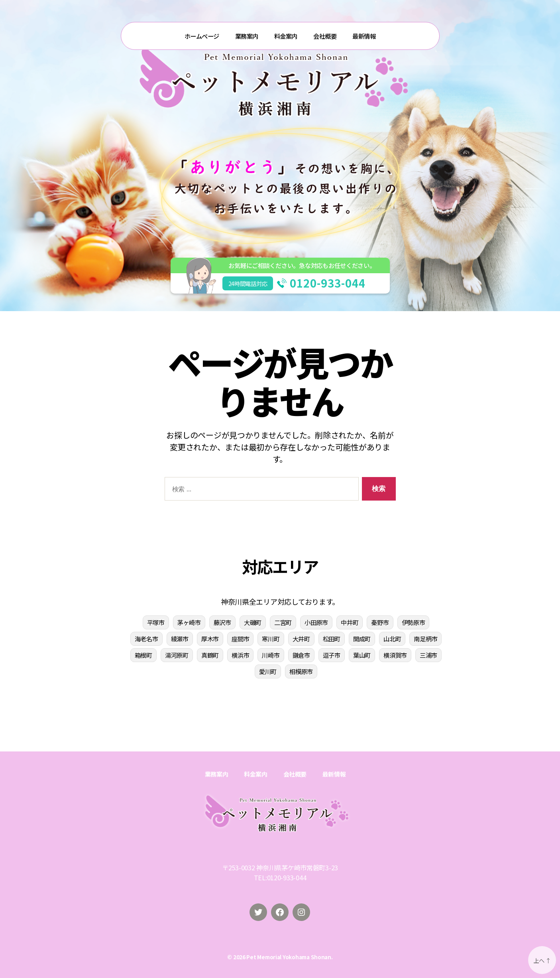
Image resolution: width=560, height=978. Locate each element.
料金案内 (286, 36)
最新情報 (364, 36)
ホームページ (202, 36)
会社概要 (325, 36)
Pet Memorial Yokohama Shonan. (289, 957)
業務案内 (247, 36)
